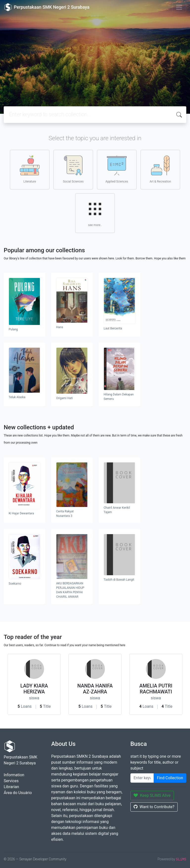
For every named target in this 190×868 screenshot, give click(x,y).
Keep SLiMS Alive (152, 795)
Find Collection (170, 778)
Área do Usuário (18, 793)
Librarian (11, 787)
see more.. (95, 213)
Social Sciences (73, 169)
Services (11, 781)
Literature (30, 169)
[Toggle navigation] (179, 7)
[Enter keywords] (142, 778)
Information (14, 775)
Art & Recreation (160, 169)
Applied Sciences (117, 169)
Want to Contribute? (154, 807)
